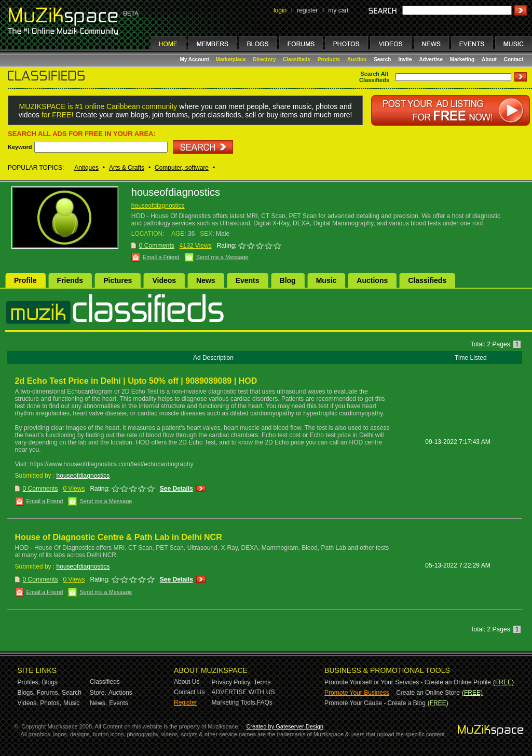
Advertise (431, 59)
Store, (98, 693)
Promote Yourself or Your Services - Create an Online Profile (408, 682)
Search (382, 59)
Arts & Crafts (127, 168)
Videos (164, 280)
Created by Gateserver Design (285, 726)
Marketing (462, 59)
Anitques (86, 168)
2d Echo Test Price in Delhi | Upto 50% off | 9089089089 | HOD (136, 381)
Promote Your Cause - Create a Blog (375, 703)
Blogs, (26, 693)
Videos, (28, 703)
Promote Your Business (357, 693)
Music (326, 280)
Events (248, 280)
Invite (405, 59)
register (307, 10)
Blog (288, 280)
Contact (514, 59)
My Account (195, 59)
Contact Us (189, 692)
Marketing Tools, (234, 703)
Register (186, 703)
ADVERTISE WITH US (243, 692)
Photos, (51, 703)
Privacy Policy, (232, 682)
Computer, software (182, 168)
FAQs (265, 703)
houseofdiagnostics (158, 206)
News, (98, 703)
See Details (176, 489)
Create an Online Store (428, 693)
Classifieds (297, 59)
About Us (187, 682)
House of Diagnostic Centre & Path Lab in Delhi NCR (119, 537)
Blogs (50, 682)
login (280, 10)
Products (329, 59)
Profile (25, 280)
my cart (338, 10)
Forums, (48, 693)
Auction (357, 59)
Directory (264, 59)
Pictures (118, 280)
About (489, 59)
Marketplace (231, 59)
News (206, 280)
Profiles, (29, 682)
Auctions (372, 280)
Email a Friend (161, 257)
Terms (262, 682)
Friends (70, 280)
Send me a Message (222, 257)
